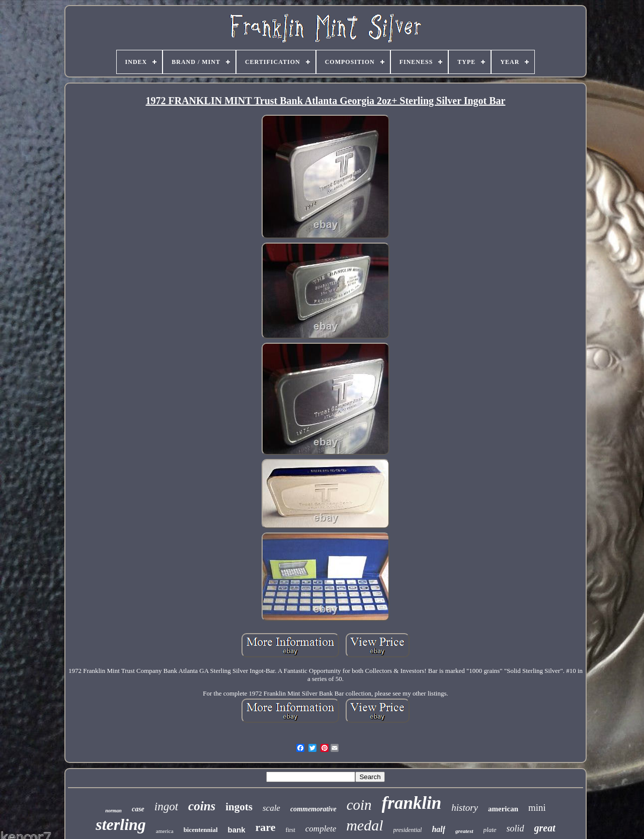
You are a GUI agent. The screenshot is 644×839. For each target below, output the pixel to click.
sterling (121, 824)
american (503, 809)
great (545, 828)
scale (271, 808)
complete (321, 829)
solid (515, 828)
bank (237, 830)
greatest (464, 831)
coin (359, 805)
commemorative (313, 809)
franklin (412, 803)
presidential (408, 830)
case (138, 809)
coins (202, 806)
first (290, 830)
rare (266, 827)
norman (113, 811)
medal (365, 825)
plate (490, 830)
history (465, 808)
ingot (166, 807)
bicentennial (201, 830)
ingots (239, 807)
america (165, 831)
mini (537, 808)
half (438, 829)
